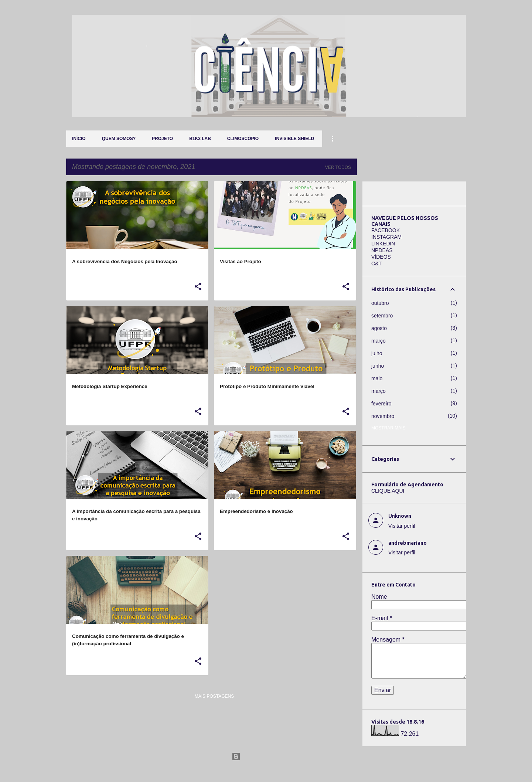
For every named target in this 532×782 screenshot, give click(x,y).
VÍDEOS (381, 257)
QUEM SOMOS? (119, 139)
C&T (376, 263)
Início (79, 139)
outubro (380, 303)
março (378, 341)
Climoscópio (243, 139)
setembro (382, 316)
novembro (383, 416)
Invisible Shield (294, 139)
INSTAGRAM (386, 237)
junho (378, 366)
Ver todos (338, 167)
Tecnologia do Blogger (266, 756)
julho (377, 353)
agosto (379, 328)
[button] (198, 287)
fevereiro (381, 404)
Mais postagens (214, 696)
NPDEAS (382, 250)
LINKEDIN (383, 244)
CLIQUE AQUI (388, 491)
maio (377, 378)
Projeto (162, 139)
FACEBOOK (386, 230)
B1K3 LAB (200, 139)
